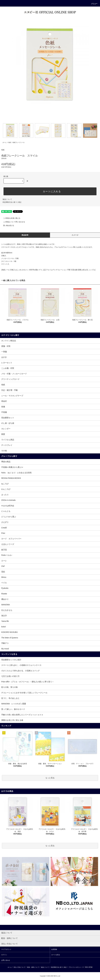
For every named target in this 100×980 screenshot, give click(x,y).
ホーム (5, 142)
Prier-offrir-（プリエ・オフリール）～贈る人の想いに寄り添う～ (28, 682)
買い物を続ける (7, 226)
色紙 (10, 142)
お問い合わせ (6, 960)
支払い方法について (19, 967)
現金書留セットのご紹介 (11, 660)
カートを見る (56, 955)
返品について (7, 199)
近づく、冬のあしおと (10, 698)
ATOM (90, 967)
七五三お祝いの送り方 (10, 676)
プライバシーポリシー (75, 967)
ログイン (4, 955)
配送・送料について (33, 967)
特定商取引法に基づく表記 (12, 202)
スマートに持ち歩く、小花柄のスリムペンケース (21, 665)
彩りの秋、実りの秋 (10, 687)
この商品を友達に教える (10, 218)
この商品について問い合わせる (12, 222)
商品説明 (25, 235)
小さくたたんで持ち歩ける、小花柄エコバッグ (20, 671)
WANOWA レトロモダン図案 (14, 704)
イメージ (75, 235)
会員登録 (54, 949)
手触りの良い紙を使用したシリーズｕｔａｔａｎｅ (22, 715)
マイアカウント (6, 949)
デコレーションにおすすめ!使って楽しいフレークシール (24, 693)
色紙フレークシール (19, 142)
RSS (86, 967)
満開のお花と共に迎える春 (12, 720)
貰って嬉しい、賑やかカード (13, 709)
